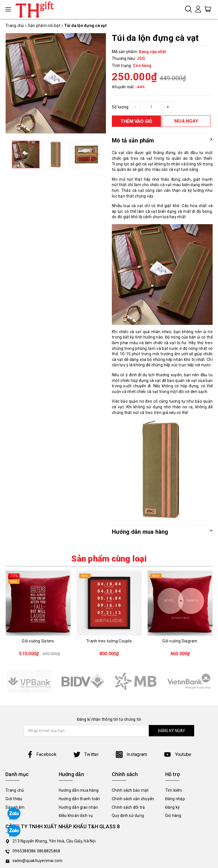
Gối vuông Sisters (38, 641)
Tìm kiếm (174, 790)
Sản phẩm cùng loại (109, 559)
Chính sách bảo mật (130, 790)
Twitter (86, 754)
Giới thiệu (14, 799)
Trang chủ (15, 790)
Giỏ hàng (173, 816)
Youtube (178, 754)
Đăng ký (173, 807)
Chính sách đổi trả (128, 807)
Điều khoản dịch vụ (76, 816)
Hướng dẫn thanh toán (79, 799)
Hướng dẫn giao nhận (78, 807)
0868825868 (49, 851)
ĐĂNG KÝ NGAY (172, 731)
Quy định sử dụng (128, 816)
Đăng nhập (175, 799)
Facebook (42, 754)
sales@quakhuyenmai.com (38, 861)
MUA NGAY (186, 121)
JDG (141, 58)
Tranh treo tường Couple (109, 641)
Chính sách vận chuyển (133, 799)
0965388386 (25, 851)
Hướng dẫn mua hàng (79, 790)
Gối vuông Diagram (180, 641)
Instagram (132, 754)
